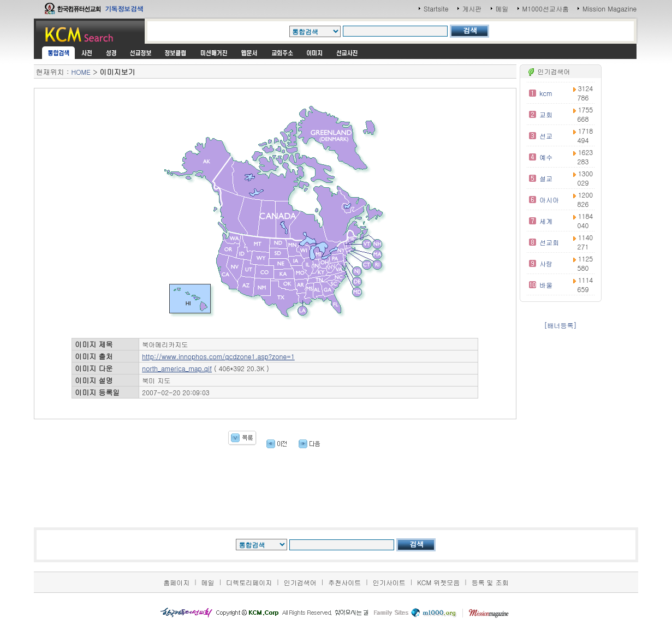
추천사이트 (344, 582)
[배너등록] (561, 325)
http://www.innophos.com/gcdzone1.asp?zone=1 (218, 356)
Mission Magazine (610, 8)
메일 (502, 8)
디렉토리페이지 (249, 582)
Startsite (436, 8)
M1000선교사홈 (546, 8)
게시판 (472, 8)
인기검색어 (300, 582)
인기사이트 (389, 582)
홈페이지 (176, 582)
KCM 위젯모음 (438, 582)
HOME (81, 72)
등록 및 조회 (490, 582)
